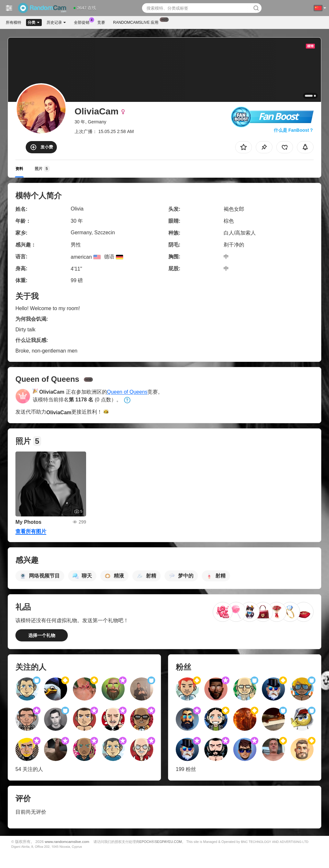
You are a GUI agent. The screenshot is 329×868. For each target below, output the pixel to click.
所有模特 (13, 22)
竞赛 (101, 22)
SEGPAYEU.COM (168, 842)
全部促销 (83, 22)
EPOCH (145, 842)
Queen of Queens (127, 392)
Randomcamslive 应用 (137, 22)
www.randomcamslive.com (67, 841)
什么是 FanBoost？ (294, 130)
